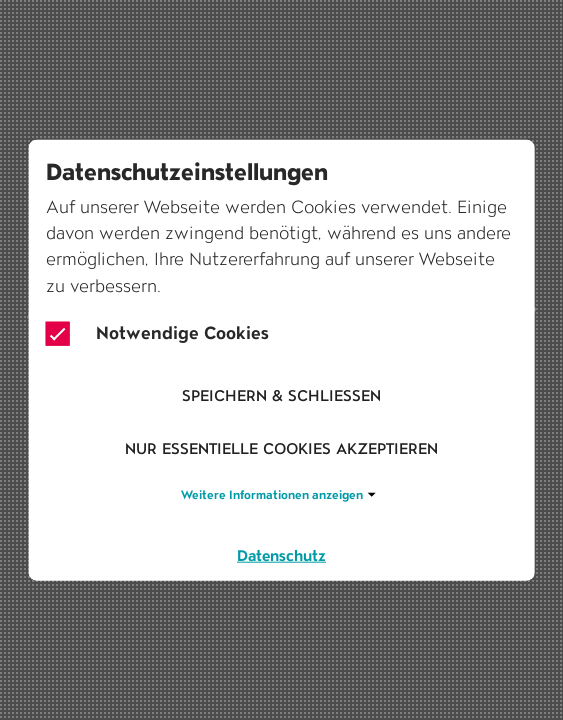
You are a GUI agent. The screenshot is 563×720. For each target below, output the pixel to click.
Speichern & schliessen (281, 394)
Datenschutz (281, 555)
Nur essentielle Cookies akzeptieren (281, 448)
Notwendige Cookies (157, 334)
